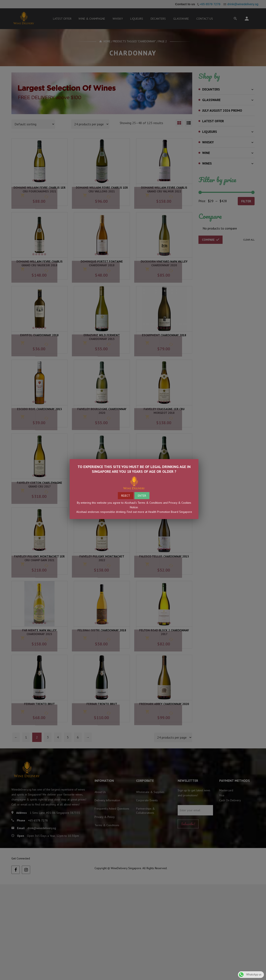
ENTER (142, 496)
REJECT (126, 496)
